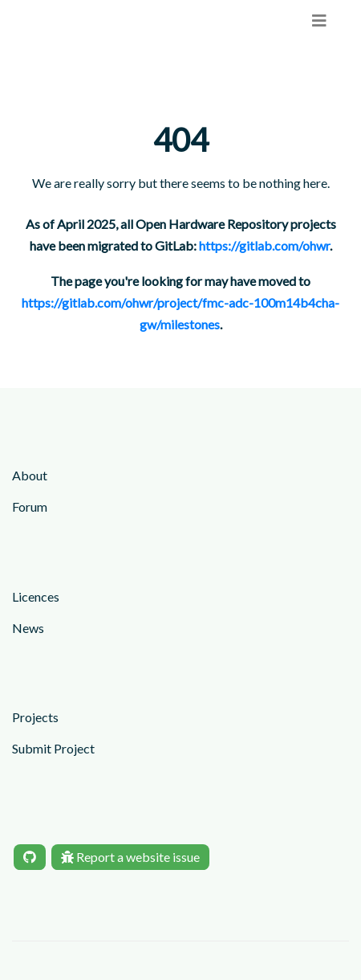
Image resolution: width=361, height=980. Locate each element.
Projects (35, 717)
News (28, 628)
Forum (30, 506)
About (30, 475)
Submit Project (53, 748)
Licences (36, 596)
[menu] (319, 20)
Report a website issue (130, 857)
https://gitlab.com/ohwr (264, 245)
